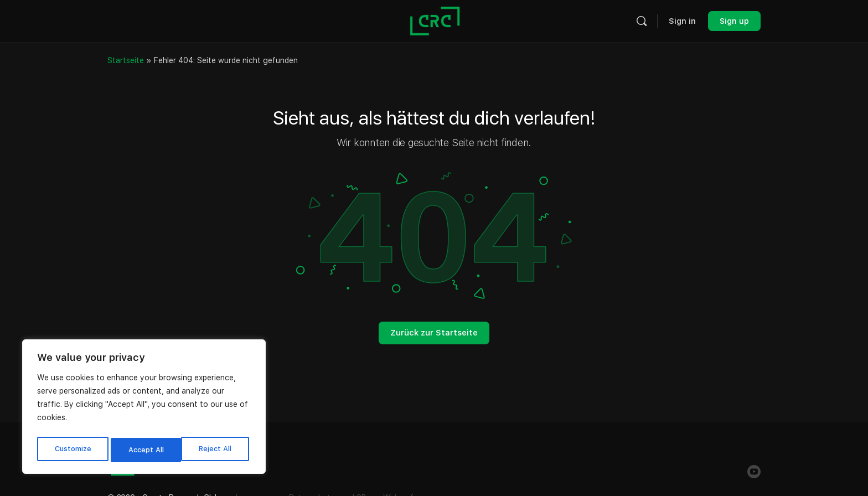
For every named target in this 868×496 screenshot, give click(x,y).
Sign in (682, 21)
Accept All (216, 450)
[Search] (642, 21)
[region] (144, 409)
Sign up (734, 21)
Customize (73, 450)
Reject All (145, 450)
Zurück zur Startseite (434, 333)
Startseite (126, 60)
